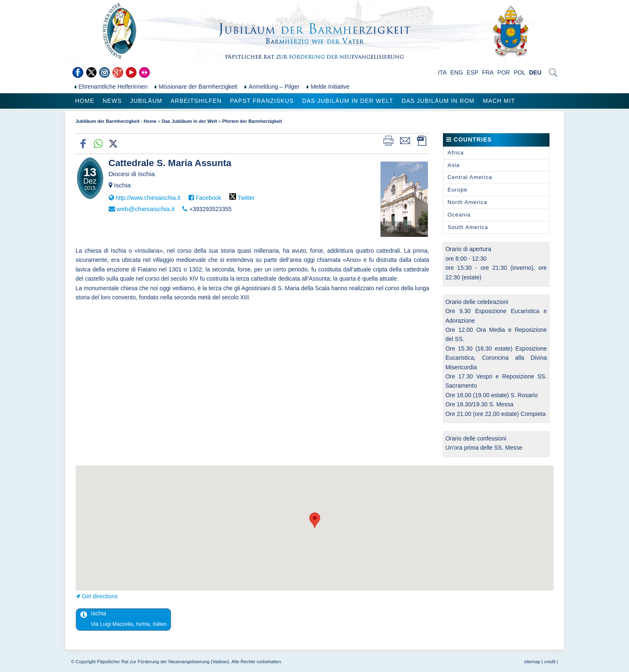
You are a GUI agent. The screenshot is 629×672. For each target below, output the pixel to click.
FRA (488, 72)
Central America (470, 177)
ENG (457, 72)
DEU (535, 72)
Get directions (99, 596)
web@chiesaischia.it (146, 209)
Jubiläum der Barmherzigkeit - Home (116, 121)
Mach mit (499, 101)
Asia (454, 165)
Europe (457, 190)
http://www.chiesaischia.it (148, 198)
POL (520, 72)
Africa (456, 153)
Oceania (459, 215)
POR (504, 72)
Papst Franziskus (262, 101)
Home (85, 101)
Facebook (208, 198)
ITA (442, 72)
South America (468, 227)
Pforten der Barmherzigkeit (252, 121)
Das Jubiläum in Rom (438, 101)
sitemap (532, 662)
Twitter (246, 198)
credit (550, 662)
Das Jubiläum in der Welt (348, 101)
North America (467, 202)
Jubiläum (146, 101)
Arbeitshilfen (196, 101)
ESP (472, 72)
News (112, 101)
